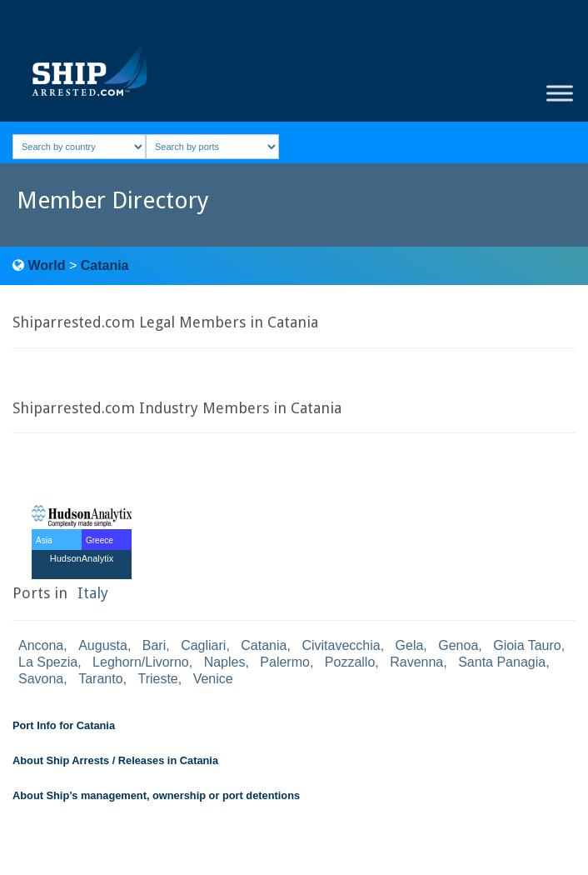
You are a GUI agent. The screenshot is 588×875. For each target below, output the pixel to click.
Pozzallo (350, 662)
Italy (93, 593)
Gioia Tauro (527, 645)
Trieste (157, 679)
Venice (213, 679)
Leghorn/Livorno (141, 662)
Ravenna (416, 662)
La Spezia (48, 662)
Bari (154, 645)
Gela (410, 645)
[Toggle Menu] (560, 94)
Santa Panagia (502, 662)
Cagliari (203, 645)
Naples (225, 662)
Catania (105, 265)
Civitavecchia (341, 645)
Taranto (100, 679)
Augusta (103, 645)
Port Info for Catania (64, 725)
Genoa (458, 645)
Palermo (285, 662)
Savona (41, 679)
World (46, 265)
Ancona (41, 645)
